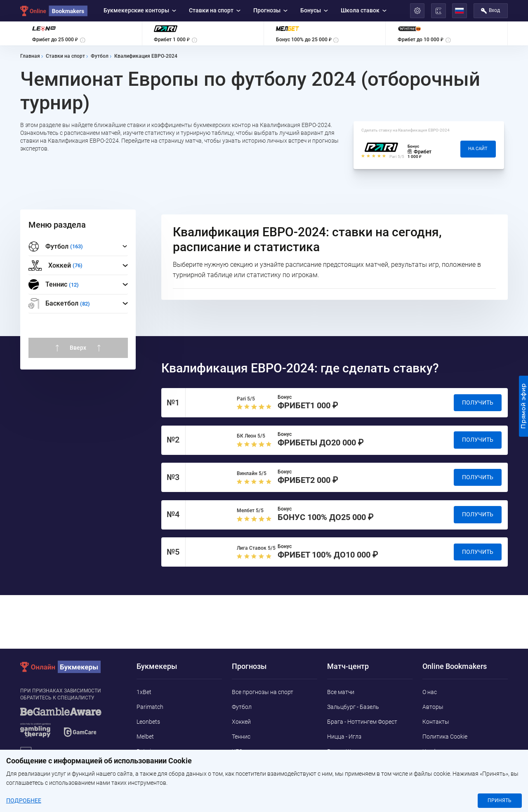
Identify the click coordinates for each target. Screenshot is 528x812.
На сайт (478, 149)
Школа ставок (364, 10)
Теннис (241, 737)
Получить (478, 402)
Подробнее (24, 801)
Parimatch (150, 707)
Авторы (433, 707)
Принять (500, 800)
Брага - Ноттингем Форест (362, 722)
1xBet (144, 692)
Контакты (436, 722)
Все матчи (341, 692)
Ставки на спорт (215, 10)
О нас (430, 692)
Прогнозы (271, 10)
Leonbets (148, 722)
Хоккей (241, 722)
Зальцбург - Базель (353, 707)
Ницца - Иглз (344, 737)
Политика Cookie (445, 737)
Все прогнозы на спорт (263, 692)
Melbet (145, 737)
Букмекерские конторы (140, 10)
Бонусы (314, 10)
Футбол (242, 707)
